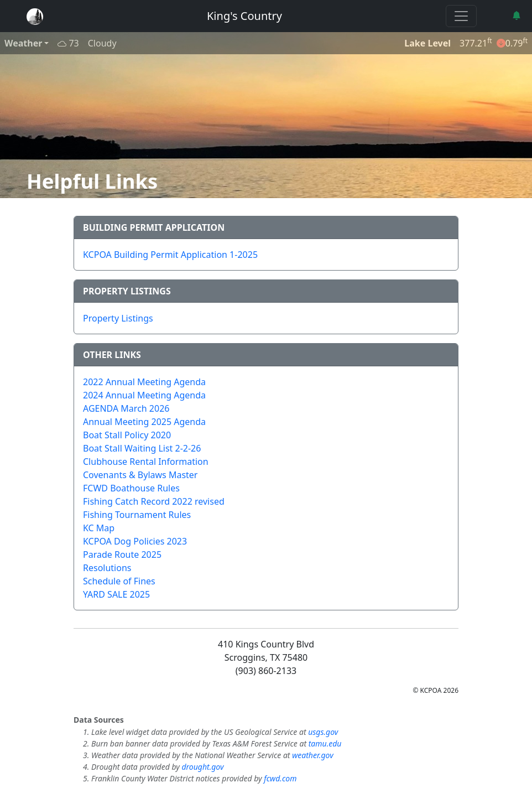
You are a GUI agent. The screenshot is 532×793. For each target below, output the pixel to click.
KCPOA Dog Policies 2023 (135, 541)
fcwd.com (280, 778)
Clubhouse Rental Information (146, 462)
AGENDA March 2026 (126, 408)
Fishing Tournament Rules (137, 515)
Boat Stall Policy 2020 (127, 435)
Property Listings (118, 318)
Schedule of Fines (119, 581)
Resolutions (107, 568)
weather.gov (313, 755)
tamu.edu (325, 743)
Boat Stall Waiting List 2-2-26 (142, 448)
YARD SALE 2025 (116, 594)
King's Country (244, 16)
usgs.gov (323, 732)
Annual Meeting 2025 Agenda (144, 422)
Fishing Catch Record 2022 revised (154, 501)
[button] (518, 15)
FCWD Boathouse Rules (131, 488)
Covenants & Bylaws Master (140, 475)
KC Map (99, 528)
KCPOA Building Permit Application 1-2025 (170, 255)
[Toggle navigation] (461, 16)
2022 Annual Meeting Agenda (144, 382)
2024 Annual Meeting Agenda (144, 395)
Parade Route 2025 (122, 554)
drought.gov (202, 767)
